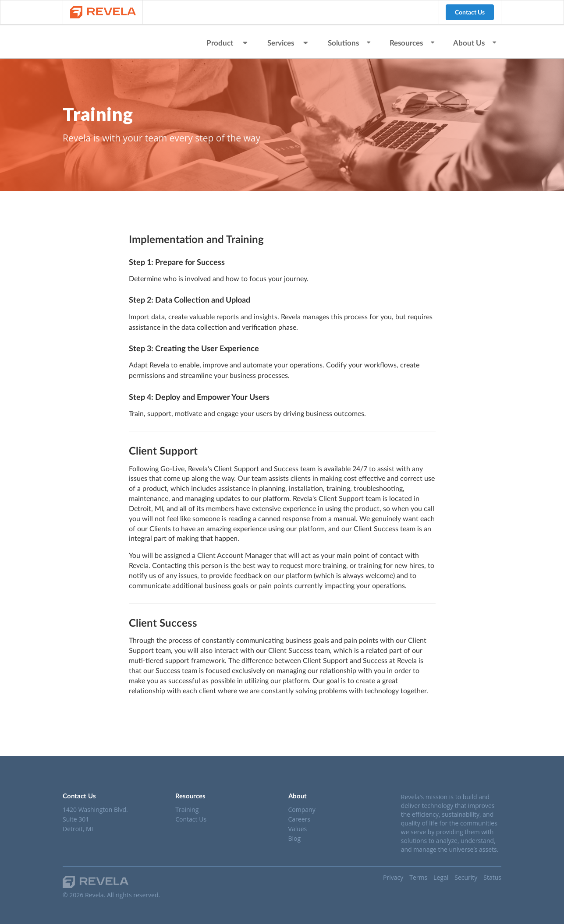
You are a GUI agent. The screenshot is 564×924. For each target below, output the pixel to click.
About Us (475, 43)
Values (298, 829)
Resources (413, 43)
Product (228, 43)
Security (466, 877)
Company (302, 810)
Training (187, 810)
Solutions (350, 43)
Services (289, 43)
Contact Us (470, 12)
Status (492, 877)
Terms (418, 877)
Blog (295, 838)
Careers (299, 819)
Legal (441, 877)
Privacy (393, 877)
